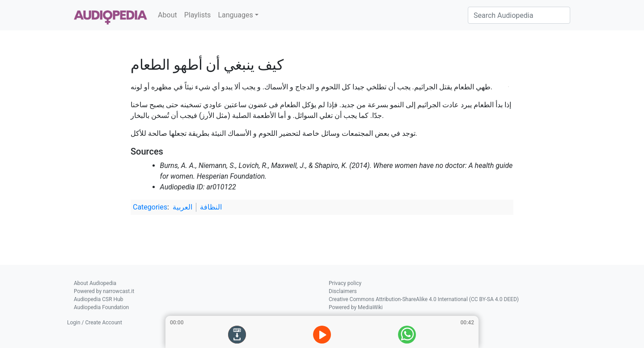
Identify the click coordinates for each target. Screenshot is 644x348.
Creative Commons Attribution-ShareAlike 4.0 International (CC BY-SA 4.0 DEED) (424, 299)
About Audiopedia (95, 283)
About (167, 15)
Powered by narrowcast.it (104, 291)
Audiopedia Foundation (101, 307)
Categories (150, 207)
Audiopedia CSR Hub (98, 299)
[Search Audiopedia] (519, 15)
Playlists (198, 15)
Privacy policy (345, 283)
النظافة (211, 207)
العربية (182, 207)
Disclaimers (343, 291)
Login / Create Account (95, 323)
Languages (235, 15)
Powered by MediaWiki (356, 307)
